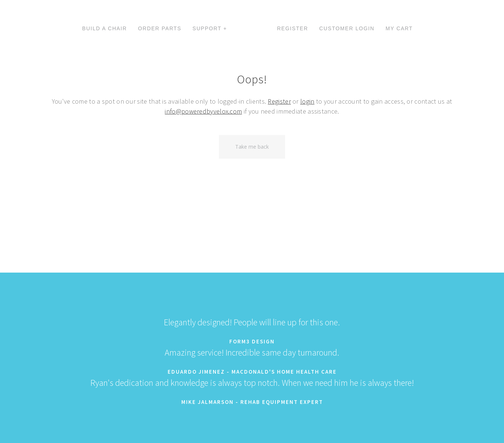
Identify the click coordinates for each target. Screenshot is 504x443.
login (307, 101)
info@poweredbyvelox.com (203, 111)
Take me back (252, 147)
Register (279, 101)
